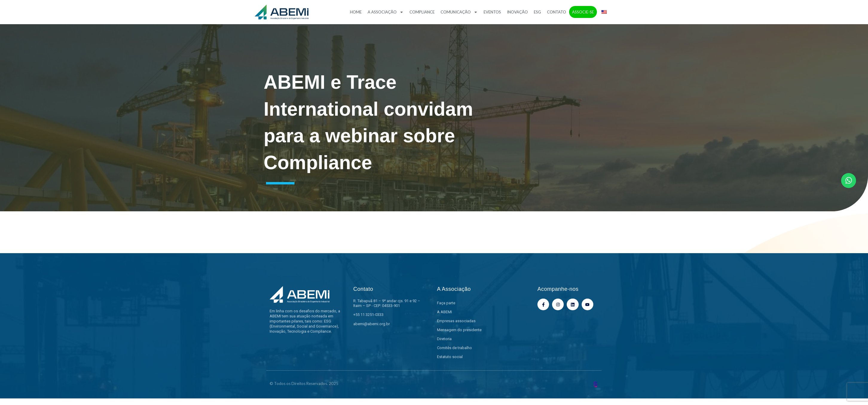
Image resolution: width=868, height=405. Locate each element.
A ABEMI (444, 312)
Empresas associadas (456, 321)
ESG (537, 12)
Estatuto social (450, 357)
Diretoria (444, 339)
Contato (557, 12)
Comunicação (459, 12)
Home (356, 12)
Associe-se (583, 12)
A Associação (386, 12)
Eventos (492, 12)
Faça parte (446, 303)
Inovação (517, 12)
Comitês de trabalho (454, 348)
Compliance (422, 12)
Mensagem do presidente (459, 330)
